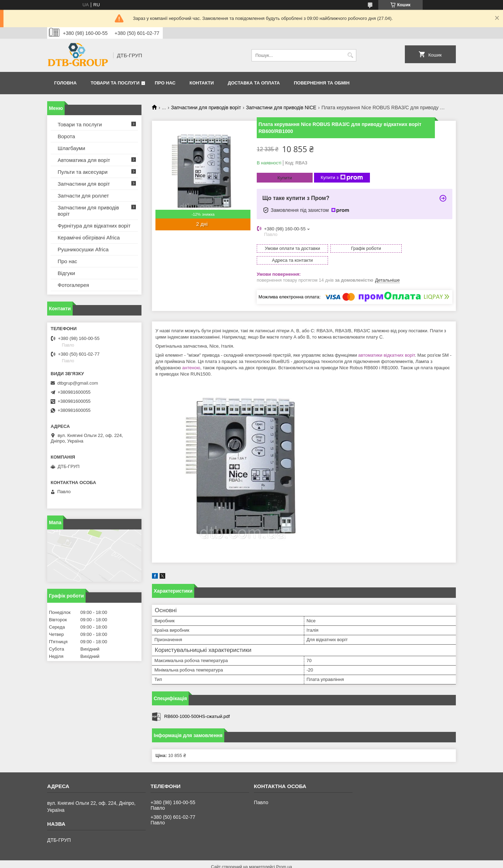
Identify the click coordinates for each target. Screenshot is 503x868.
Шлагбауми (71, 148)
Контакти (202, 83)
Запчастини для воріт (84, 184)
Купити (285, 178)
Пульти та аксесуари (83, 172)
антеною (191, 356)
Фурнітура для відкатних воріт (94, 226)
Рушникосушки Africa (83, 249)
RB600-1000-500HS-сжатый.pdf (197, 704)
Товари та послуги (115, 83)
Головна (65, 83)
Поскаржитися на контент (236, 861)
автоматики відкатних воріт (387, 343)
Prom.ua (284, 855)
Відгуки (66, 273)
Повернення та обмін (322, 83)
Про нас (165, 83)
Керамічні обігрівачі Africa (89, 238)
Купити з (342, 178)
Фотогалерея (73, 285)
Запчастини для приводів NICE (281, 107)
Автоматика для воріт (84, 160)
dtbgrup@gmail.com (78, 383)
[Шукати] (350, 55)
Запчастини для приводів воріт (206, 107)
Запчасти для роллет (83, 196)
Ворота (66, 136)
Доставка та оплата (254, 83)
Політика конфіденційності (290, 861)
